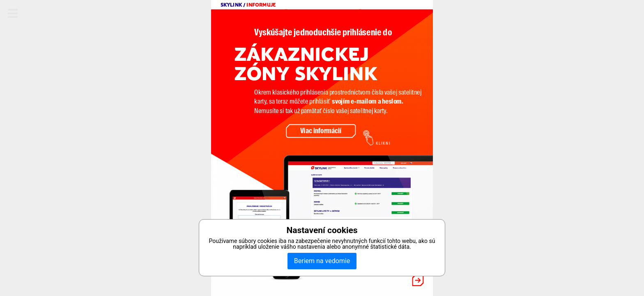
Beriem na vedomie (322, 261)
